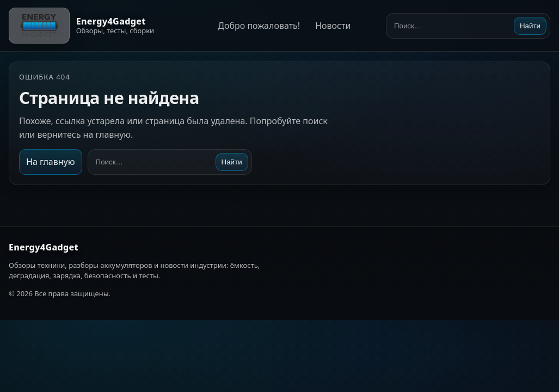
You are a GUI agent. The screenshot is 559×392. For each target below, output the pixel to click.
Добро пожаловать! (259, 26)
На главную (51, 162)
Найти (530, 26)
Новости (333, 26)
